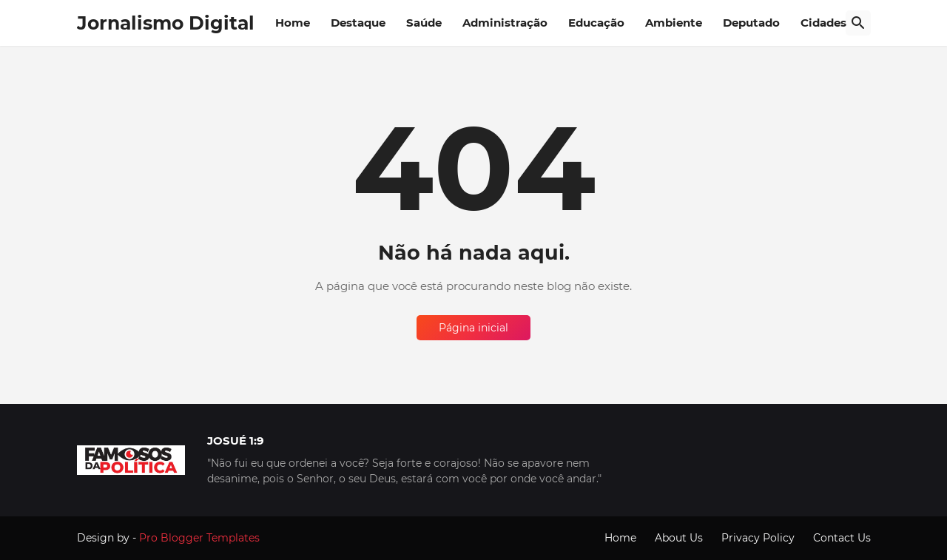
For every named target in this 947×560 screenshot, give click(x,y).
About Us (679, 538)
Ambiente (674, 23)
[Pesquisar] (858, 23)
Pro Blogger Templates (199, 538)
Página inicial (473, 328)
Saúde (424, 23)
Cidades (823, 23)
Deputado (751, 23)
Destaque (358, 23)
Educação (596, 23)
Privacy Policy (758, 538)
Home (293, 23)
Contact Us (842, 538)
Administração (505, 23)
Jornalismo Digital (166, 23)
